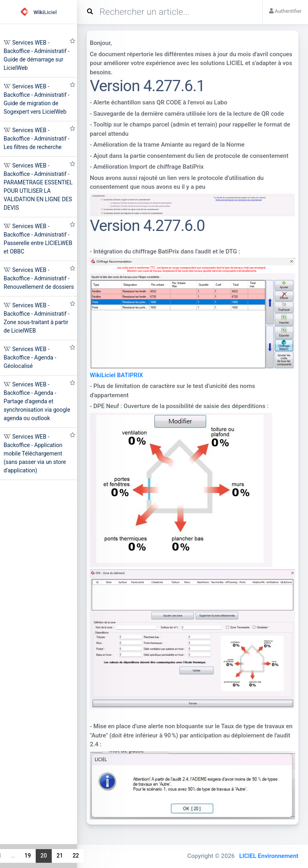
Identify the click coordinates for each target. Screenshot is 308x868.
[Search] (173, 12)
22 (76, 856)
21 (60, 856)
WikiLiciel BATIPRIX (117, 375)
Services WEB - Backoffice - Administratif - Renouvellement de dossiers (39, 278)
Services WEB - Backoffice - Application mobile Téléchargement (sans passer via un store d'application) (35, 453)
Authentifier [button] (285, 11)
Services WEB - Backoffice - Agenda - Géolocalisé (30, 357)
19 (28, 856)
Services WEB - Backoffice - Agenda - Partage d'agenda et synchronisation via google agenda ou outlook (37, 401)
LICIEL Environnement (269, 856)
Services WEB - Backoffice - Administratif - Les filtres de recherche (36, 139)
